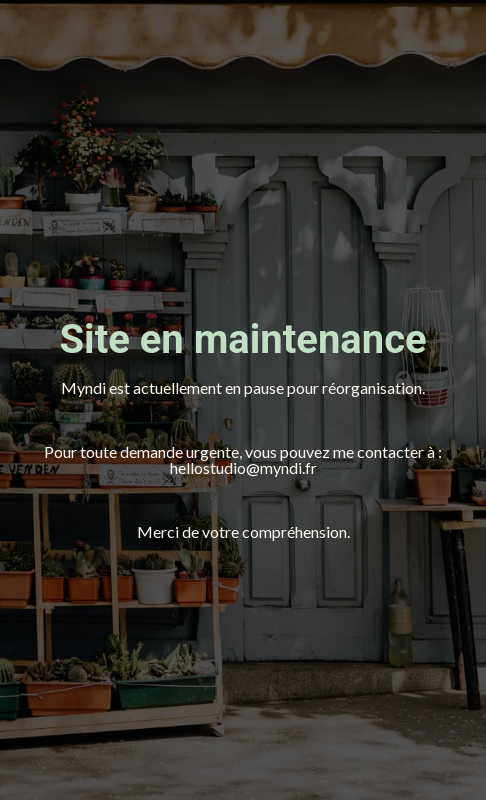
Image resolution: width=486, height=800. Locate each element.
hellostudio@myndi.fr (243, 467)
